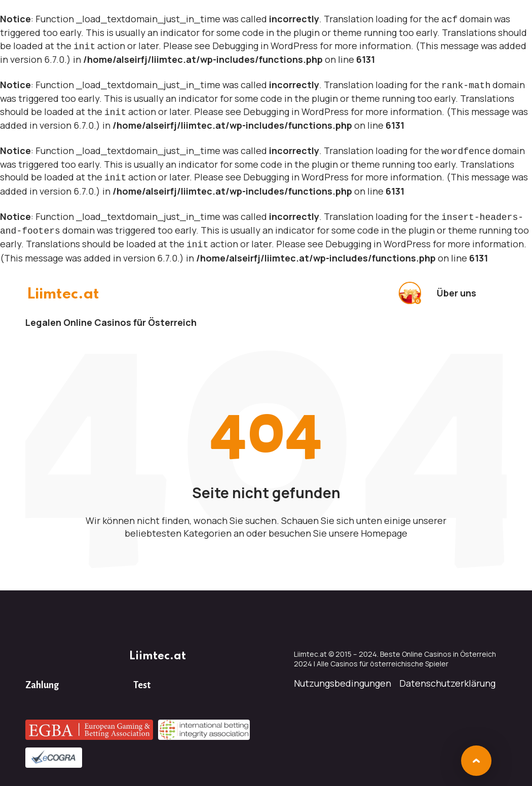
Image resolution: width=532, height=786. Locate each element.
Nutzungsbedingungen (343, 675)
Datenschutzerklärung (447, 675)
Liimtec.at (66, 286)
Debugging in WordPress (265, 45)
